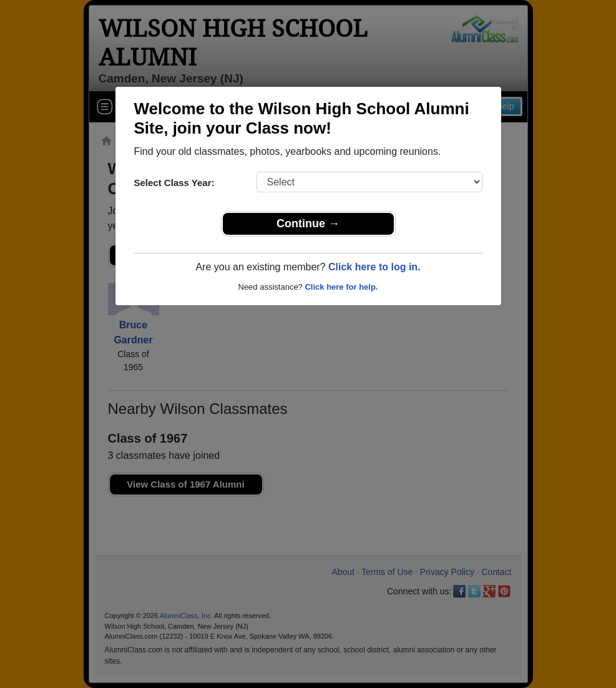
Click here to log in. (374, 267)
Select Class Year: (174, 183)
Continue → (308, 224)
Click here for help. (341, 287)
